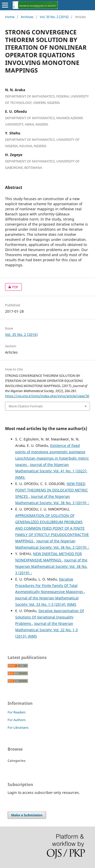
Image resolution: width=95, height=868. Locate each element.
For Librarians (18, 727)
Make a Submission (27, 815)
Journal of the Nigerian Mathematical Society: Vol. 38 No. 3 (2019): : (51, 566)
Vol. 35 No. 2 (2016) (54, 17)
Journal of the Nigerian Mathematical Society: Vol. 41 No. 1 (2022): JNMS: (51, 471)
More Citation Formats (26, 406)
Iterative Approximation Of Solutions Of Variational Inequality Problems (50, 617)
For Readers (17, 712)
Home (10, 17)
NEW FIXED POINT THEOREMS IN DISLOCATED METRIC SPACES (52, 490)
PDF (12, 287)
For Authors (17, 720)
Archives (27, 17)
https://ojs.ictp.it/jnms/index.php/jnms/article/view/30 (47, 396)
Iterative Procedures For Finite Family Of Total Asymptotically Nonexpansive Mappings (50, 585)
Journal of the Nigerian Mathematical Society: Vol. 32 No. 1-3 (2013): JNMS (46, 630)
